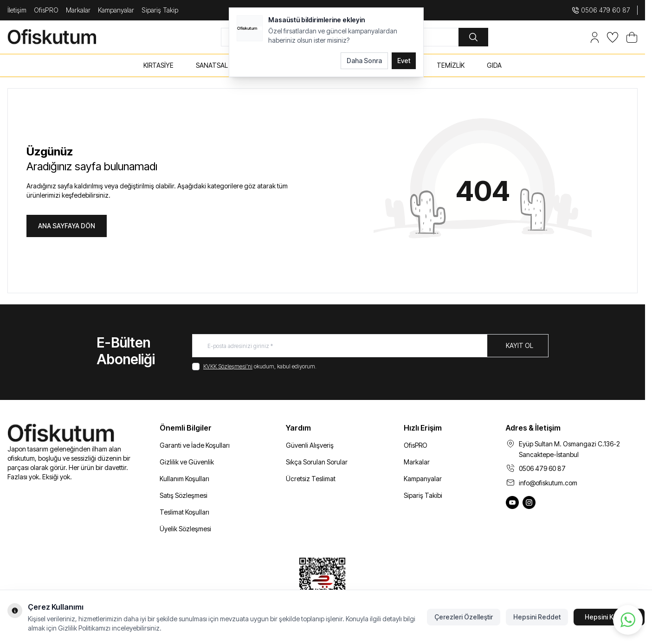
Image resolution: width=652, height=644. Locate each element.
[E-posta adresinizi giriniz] (370, 346)
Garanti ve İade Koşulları (195, 445)
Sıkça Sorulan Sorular (317, 462)
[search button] (473, 37)
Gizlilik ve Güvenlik (187, 462)
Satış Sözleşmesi (184, 495)
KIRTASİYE (158, 65)
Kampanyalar (116, 10)
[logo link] (63, 37)
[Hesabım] (595, 37)
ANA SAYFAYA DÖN (67, 226)
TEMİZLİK (451, 65)
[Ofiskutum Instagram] (529, 502)
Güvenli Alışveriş (310, 445)
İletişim (17, 10)
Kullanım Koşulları (184, 479)
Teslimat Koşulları (184, 512)
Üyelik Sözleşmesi (185, 529)
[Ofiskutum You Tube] (512, 502)
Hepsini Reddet (537, 617)
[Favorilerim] (613, 37)
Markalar (78, 10)
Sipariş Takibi (423, 495)
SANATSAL (212, 65)
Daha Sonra (364, 61)
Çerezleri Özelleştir (464, 617)
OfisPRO (46, 10)
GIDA (494, 65)
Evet (404, 61)
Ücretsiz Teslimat (311, 479)
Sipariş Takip (160, 10)
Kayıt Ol (520, 345)
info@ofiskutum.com (548, 483)
